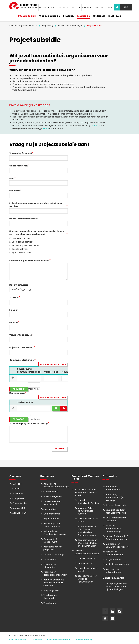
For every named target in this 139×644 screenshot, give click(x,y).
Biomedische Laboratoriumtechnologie (56, 485)
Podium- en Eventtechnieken (114, 553)
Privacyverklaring (84, 640)
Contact (96, 7)
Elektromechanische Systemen (116, 519)
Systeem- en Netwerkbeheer (114, 571)
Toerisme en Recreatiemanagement (55, 573)
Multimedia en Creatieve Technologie (55, 533)
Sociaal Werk (50, 559)
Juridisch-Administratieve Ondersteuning (114, 528)
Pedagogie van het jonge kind (53, 548)
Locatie (13, 322)
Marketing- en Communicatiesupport (117, 545)
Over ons (87, 7)
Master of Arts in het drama (88, 520)
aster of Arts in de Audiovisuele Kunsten (86, 511)
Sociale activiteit (19, 249)
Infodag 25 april (27, 16)
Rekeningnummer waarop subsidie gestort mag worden (36, 205)
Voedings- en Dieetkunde (50, 597)
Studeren (68, 16)
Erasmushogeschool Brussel (23, 26)
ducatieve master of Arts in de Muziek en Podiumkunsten (87, 543)
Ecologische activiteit (21, 242)
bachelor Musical (86, 558)
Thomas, (95, 125)
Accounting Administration (113, 488)
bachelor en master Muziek (88, 570)
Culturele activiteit (20, 238)
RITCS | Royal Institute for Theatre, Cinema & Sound (86, 492)
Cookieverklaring (18, 640)
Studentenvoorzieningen (70, 26)
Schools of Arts (73, 7)
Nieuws (62, 7)
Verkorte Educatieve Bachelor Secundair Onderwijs (54, 583)
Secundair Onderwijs (54, 555)
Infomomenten (107, 7)
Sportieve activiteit (20, 253)
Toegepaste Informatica (50, 566)
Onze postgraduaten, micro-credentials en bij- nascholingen (116, 586)
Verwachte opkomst (20, 335)
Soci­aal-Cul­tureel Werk (117, 564)
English (126, 7)
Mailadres (15, 191)
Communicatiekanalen (22, 360)
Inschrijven (115, 16)
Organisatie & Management (50, 541)
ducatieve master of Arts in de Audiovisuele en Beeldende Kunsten (87, 531)
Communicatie (51, 492)
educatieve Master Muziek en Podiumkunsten (87, 579)
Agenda (54, 7)
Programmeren (113, 559)
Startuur (14, 298)
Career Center (20, 503)
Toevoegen (19, 389)
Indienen (60, 449)
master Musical (85, 563)
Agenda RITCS (19, 513)
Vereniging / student (21, 153)
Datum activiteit (19, 285)
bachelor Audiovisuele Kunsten (88, 502)
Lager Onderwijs (51, 519)
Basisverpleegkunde (116, 505)
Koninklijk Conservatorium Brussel (87, 552)
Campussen (18, 498)
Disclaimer (37, 640)
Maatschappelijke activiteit (24, 245)
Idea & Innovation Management (52, 503)
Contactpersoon (19, 166)
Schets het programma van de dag (29, 423)
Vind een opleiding (50, 16)
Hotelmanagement (53, 496)
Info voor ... (44, 7)
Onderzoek (99, 16)
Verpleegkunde (51, 590)
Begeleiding (83, 16)
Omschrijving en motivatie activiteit (29, 261)
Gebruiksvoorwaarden (59, 640)
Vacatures (18, 493)
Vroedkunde (50, 603)
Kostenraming (17, 393)
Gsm (12, 178)
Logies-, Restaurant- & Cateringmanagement (117, 538)
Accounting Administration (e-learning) (115, 497)
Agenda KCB (19, 508)
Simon (46, 128)
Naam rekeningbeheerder (23, 219)
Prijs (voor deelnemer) (21, 348)
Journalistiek (50, 509)
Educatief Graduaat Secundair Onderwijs (116, 511)
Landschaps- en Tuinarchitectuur (52, 525)
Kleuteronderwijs (52, 514)
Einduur (14, 310)
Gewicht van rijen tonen (53, 364)
